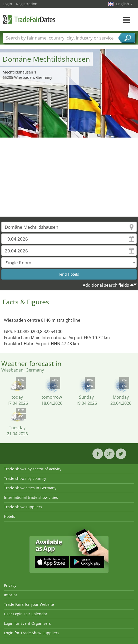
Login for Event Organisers (27, 623)
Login (7, 4)
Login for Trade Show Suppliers (32, 633)
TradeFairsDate (29, 19)
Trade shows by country (25, 478)
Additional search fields (106, 285)
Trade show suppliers (23, 507)
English (124, 4)
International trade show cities (31, 497)
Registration (27, 4)
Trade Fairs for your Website (29, 604)
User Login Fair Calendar (26, 614)
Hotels (9, 516)
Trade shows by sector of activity (33, 469)
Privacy (10, 585)
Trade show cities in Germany (30, 488)
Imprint (11, 595)
